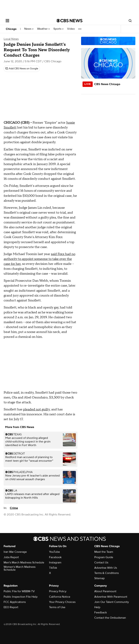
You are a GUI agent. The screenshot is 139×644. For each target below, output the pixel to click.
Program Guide (104, 557)
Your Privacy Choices (62, 602)
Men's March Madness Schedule (24, 563)
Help (97, 607)
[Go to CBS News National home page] (69, 21)
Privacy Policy (58, 591)
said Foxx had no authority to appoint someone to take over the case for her (39, 259)
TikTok (53, 568)
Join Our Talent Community (112, 602)
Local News (11, 39)
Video (71, 29)
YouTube (54, 552)
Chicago (11, 29)
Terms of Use (57, 607)
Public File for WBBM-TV (19, 591)
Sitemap (99, 578)
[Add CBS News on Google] (22, 69)
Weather (43, 29)
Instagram (55, 563)
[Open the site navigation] (27, 21)
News (29, 29)
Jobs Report (11, 557)
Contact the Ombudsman (110, 618)
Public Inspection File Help (21, 597)
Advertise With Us (106, 568)
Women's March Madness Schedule (20, 568)
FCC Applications (15, 602)
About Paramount (105, 591)
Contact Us (101, 563)
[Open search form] (130, 21)
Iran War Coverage (15, 552)
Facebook (55, 557)
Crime (14, 508)
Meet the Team (104, 552)
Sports (58, 29)
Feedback (101, 612)
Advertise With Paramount (111, 597)
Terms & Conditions (107, 573)
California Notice (60, 597)
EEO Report (11, 607)
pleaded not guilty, (37, 409)
